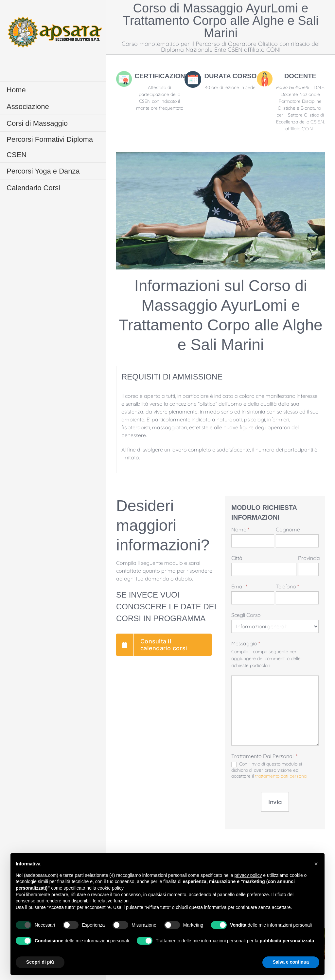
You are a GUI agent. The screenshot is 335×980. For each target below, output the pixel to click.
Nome (240, 529)
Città (237, 558)
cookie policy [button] (110, 888)
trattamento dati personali (282, 776)
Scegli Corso (246, 615)
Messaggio (246, 643)
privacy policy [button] (248, 875)
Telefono (287, 586)
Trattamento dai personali (264, 756)
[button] (316, 864)
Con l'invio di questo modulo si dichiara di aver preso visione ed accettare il (270, 770)
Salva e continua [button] (291, 962)
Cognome (288, 529)
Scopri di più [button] (40, 962)
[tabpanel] (221, 420)
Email (239, 586)
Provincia (308, 558)
